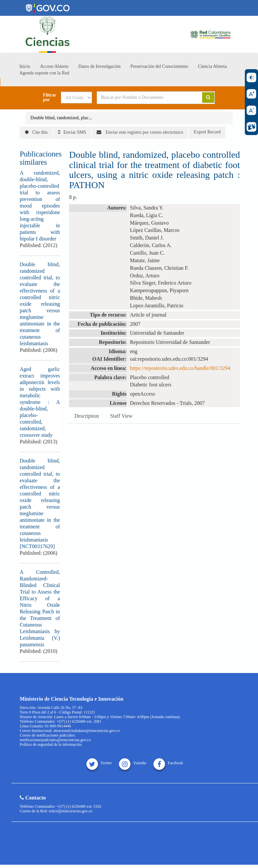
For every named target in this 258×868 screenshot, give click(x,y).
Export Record (207, 132)
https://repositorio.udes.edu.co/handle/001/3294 (180, 368)
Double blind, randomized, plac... (61, 118)
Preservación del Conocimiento (159, 66)
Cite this (36, 132)
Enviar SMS (72, 132)
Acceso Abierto (54, 66)
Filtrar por (50, 98)
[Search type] (76, 98)
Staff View (121, 416)
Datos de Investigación (99, 66)
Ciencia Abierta (212, 66)
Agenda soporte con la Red (44, 73)
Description (87, 416)
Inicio (25, 66)
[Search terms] (145, 98)
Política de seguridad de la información (51, 744)
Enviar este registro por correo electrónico (140, 132)
